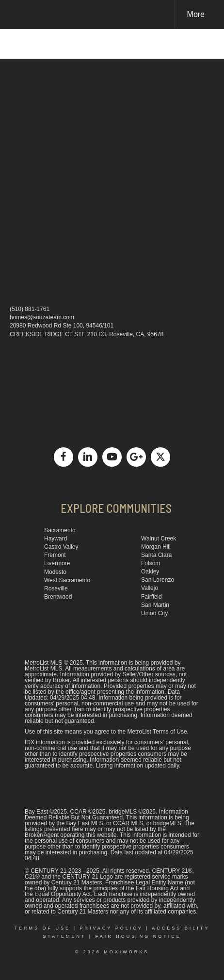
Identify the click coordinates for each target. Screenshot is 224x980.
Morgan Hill (156, 547)
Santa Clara (156, 555)
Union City (154, 613)
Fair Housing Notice (138, 936)
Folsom (151, 563)
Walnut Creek (159, 539)
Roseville (56, 588)
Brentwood (58, 597)
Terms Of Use (43, 928)
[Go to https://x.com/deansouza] (160, 457)
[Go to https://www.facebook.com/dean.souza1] (64, 457)
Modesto (55, 572)
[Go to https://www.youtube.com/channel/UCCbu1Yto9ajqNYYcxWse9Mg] (112, 457)
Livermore (57, 563)
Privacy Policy (111, 928)
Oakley (150, 572)
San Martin (155, 605)
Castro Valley (61, 547)
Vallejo (150, 588)
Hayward (56, 539)
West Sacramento (67, 580)
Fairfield (152, 597)
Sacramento (60, 530)
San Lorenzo (158, 580)
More (196, 14)
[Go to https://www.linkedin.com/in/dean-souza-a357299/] (88, 457)
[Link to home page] (16, 15)
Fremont (55, 555)
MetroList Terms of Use (157, 732)
